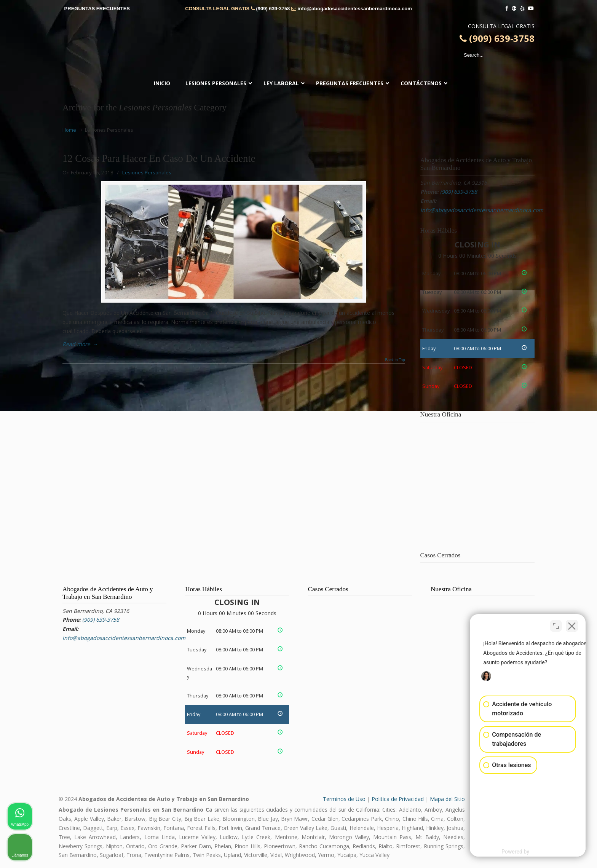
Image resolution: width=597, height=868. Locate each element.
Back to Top (395, 360)
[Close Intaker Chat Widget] (572, 625)
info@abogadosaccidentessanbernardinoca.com (355, 9)
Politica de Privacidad (398, 799)
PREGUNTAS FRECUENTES (97, 9)
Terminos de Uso (344, 799)
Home (69, 130)
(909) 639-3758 (273, 9)
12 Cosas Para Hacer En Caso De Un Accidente (159, 158)
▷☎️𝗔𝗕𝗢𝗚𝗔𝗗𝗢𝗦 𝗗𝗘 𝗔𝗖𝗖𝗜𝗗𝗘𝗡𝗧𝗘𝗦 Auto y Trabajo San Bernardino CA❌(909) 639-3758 (298, 48)
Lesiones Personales (147, 172)
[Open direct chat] (556, 625)
